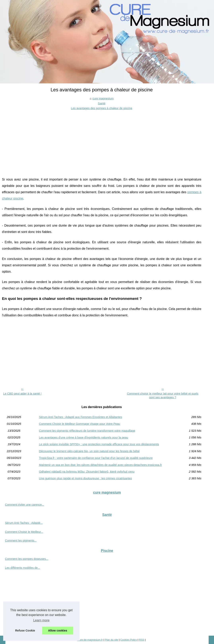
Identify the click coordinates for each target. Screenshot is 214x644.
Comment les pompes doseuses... (27, 559)
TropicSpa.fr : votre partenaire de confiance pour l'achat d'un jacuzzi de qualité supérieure (96, 458)
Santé (102, 103)
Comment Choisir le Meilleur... (24, 532)
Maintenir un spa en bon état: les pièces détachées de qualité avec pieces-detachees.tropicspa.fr (100, 465)
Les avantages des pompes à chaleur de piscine (102, 108)
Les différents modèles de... (23, 568)
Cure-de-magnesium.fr (90, 640)
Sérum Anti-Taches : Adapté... (24, 523)
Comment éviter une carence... (25, 505)
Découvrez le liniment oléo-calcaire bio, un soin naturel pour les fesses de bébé (89, 451)
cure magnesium (103, 98)
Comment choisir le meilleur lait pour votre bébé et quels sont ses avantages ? (163, 395)
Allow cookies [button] (58, 630)
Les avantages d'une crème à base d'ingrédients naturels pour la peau (84, 437)
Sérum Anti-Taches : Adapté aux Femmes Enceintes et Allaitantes (81, 417)
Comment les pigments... (21, 541)
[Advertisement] (102, 141)
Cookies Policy (129, 640)
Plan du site (111, 640)
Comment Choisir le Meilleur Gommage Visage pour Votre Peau (80, 424)
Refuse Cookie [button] (25, 630)
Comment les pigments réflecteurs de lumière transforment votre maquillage (87, 431)
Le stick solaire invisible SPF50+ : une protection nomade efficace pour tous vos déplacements (99, 444)
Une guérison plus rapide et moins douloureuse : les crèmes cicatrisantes (85, 478)
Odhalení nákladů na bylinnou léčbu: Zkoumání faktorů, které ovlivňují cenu (87, 472)
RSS (142, 640)
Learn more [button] (41, 620)
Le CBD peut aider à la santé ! (22, 394)
